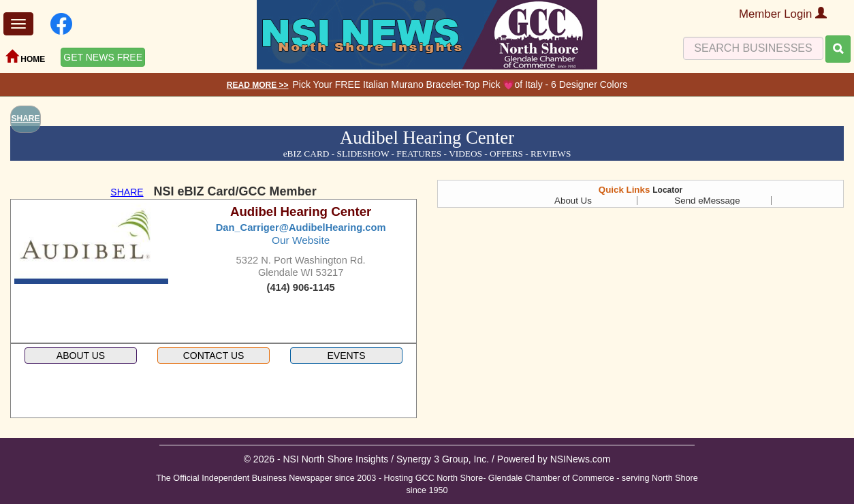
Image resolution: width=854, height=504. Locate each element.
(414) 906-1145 (301, 287)
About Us (573, 201)
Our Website (301, 240)
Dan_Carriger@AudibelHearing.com (301, 227)
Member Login (783, 14)
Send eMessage (707, 201)
